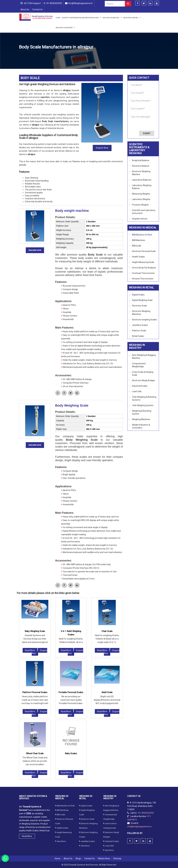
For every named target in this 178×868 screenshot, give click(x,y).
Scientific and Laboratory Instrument (144, 212)
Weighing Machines (141, 419)
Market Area (104, 859)
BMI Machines (139, 240)
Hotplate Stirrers (140, 219)
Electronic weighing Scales (144, 320)
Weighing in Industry (65, 27)
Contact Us (37, 9)
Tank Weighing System (143, 405)
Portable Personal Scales (71, 609)
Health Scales (55, 54)
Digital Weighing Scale (142, 300)
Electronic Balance (141, 166)
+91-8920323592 (54, 3)
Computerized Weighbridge (139, 365)
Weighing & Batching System (142, 412)
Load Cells (137, 391)
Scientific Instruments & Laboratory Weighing (81, 17)
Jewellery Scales (140, 325)
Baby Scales (71, 670)
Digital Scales (138, 295)
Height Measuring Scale (143, 262)
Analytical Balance (141, 160)
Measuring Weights (141, 194)
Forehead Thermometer (143, 273)
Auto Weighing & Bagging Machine (144, 357)
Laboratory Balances (142, 180)
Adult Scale (107, 609)
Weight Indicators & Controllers (141, 426)
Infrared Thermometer (143, 279)
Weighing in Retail (132, 17)
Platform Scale (139, 331)
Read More (30, 567)
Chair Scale (107, 548)
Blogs (78, 859)
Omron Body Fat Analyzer (144, 268)
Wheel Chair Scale (35, 670)
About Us (25, 9)
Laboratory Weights (141, 199)
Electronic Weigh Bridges (144, 380)
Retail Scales (138, 336)
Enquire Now (102, 124)
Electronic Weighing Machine (141, 173)
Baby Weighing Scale (35, 548)
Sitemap (117, 859)
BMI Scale (137, 246)
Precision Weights (140, 205)
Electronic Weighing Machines (141, 313)
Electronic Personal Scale (144, 251)
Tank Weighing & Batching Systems (144, 398)
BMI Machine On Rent (142, 235)
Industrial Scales (140, 386)
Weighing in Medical (112, 17)
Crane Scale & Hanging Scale (143, 373)
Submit (147, 133)
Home (58, 18)
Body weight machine (72, 187)
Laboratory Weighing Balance (142, 187)
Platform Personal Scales (35, 609)
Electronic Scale (139, 306)
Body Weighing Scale (72, 381)
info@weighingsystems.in (80, 3)
